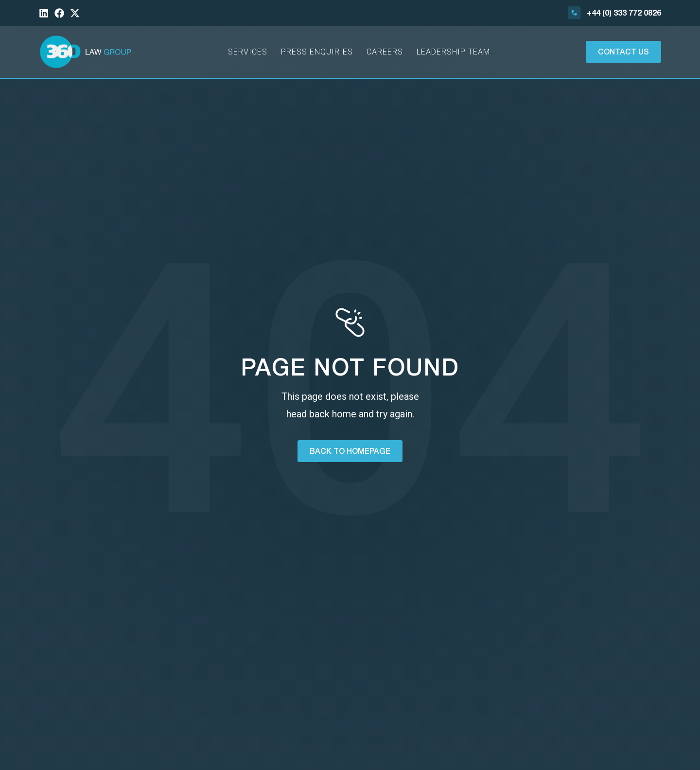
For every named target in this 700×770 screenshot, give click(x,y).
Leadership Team (453, 52)
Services (248, 52)
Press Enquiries (317, 52)
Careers (385, 52)
